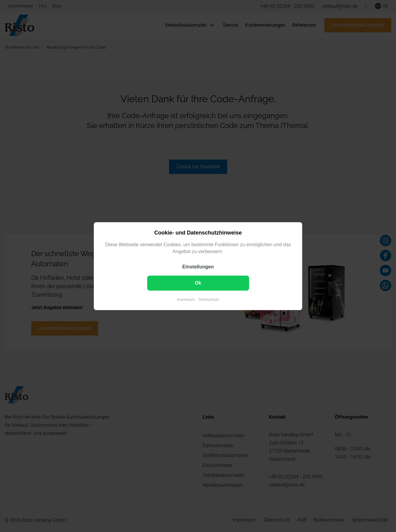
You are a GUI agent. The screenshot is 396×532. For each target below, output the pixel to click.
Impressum (186, 299)
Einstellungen (198, 266)
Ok (198, 283)
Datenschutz (209, 299)
